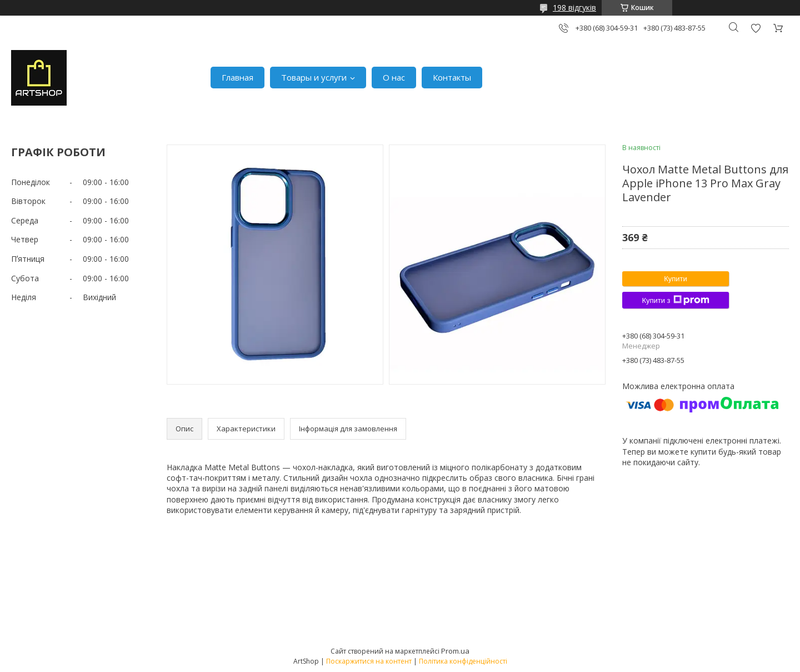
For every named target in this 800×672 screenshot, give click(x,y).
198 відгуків (574, 8)
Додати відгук (756, 28)
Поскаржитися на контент (369, 661)
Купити (676, 279)
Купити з (675, 300)
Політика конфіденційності (463, 661)
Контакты (452, 77)
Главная (237, 77)
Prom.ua (455, 651)
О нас (394, 77)
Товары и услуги (314, 77)
